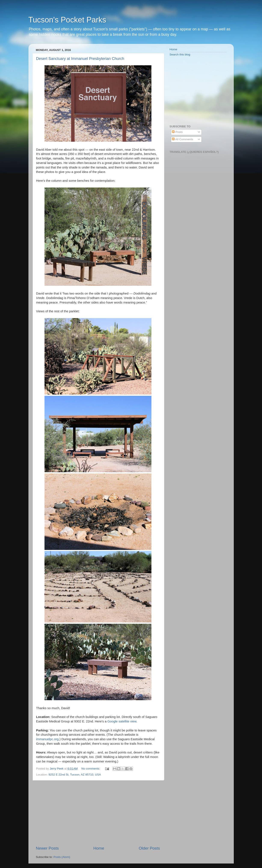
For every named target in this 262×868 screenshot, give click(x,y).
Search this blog (180, 54)
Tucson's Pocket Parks (67, 20)
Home (99, 848)
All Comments (183, 139)
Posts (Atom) (62, 857)
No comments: (91, 769)
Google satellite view (122, 721)
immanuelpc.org (47, 739)
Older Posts (149, 848)
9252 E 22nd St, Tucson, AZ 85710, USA (75, 775)
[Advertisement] (98, 813)
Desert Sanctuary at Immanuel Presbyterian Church (80, 59)
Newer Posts (47, 848)
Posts (177, 132)
